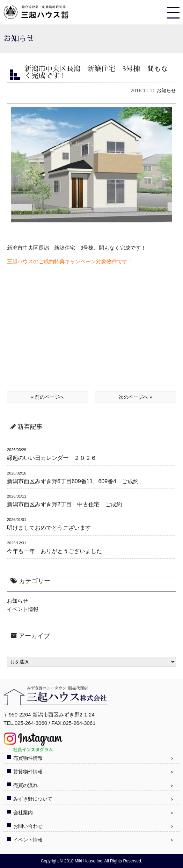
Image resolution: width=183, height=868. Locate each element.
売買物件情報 (28, 758)
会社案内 (23, 812)
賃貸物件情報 (28, 772)
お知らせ (166, 90)
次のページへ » (136, 397)
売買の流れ (25, 785)
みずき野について (33, 799)
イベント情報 (23, 609)
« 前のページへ (47, 397)
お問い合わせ (28, 826)
